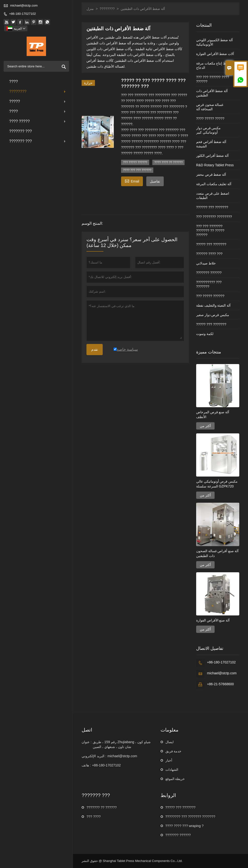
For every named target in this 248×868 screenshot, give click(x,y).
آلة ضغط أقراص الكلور (213, 156)
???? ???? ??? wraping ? (185, 826)
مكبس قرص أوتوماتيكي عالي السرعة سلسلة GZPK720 (217, 484)
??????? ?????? (209, 273)
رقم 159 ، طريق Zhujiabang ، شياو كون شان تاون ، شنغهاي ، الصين (122, 744)
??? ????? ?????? (135, 162)
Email (132, 181)
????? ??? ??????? (211, 244)
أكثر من (205, 426)
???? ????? (38, 121)
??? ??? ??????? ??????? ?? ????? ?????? (210, 231)
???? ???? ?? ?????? (168, 162)
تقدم (95, 350)
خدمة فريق (174, 751)
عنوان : (87, 742)
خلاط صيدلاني (206, 263)
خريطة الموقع (175, 779)
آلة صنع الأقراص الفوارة (213, 620)
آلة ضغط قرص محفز (211, 175)
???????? (38, 92)
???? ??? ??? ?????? (137, 170)
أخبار (169, 760)
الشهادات (172, 770)
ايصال (170, 742)
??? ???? (93, 817)
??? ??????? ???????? (214, 217)
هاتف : (86, 765)
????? (38, 101)
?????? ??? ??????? (212, 207)
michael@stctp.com (24, 5)
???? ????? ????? (210, 119)
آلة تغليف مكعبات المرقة (214, 184)
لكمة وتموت (205, 334)
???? (14, 82)
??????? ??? (20, 131)
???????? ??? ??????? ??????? (190, 817)
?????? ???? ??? (209, 254)
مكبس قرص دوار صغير (213, 315)
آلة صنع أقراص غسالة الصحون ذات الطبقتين (217, 553)
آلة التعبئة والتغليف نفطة (213, 305)
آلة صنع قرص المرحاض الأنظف (213, 414)
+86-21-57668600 (221, 684)
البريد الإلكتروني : (94, 756)
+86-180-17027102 (23, 14)
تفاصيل (155, 181)
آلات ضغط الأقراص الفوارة (215, 54)
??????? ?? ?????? (102, 807)
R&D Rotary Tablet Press (215, 165)
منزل (90, 9)
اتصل (87, 730)
